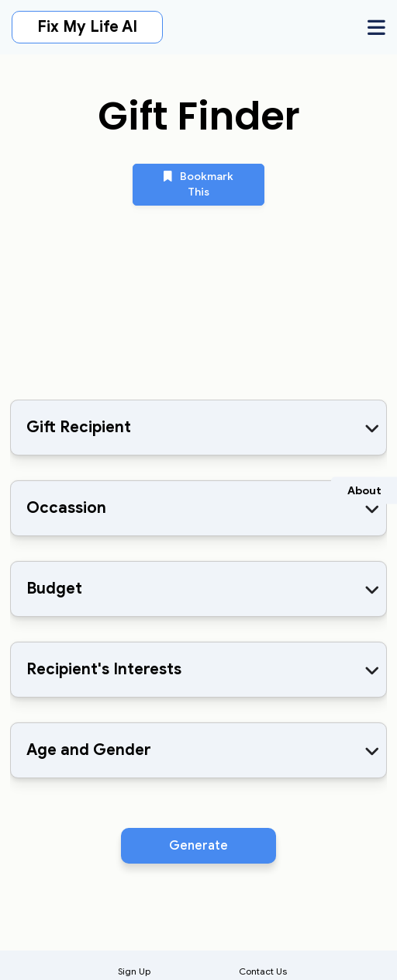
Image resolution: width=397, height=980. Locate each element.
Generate (198, 846)
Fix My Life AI (87, 27)
